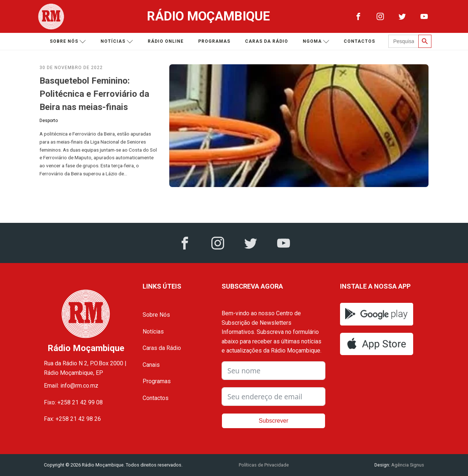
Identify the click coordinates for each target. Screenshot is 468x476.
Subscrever (274, 421)
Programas (214, 41)
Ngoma (316, 41)
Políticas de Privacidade (264, 465)
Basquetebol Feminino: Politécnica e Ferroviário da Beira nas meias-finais (94, 94)
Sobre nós (68, 41)
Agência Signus (407, 465)
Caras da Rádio (267, 41)
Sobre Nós (156, 315)
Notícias (117, 41)
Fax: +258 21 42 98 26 (72, 419)
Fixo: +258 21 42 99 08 (73, 402)
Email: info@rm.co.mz (71, 386)
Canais (151, 365)
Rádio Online (166, 41)
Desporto (49, 121)
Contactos (359, 41)
